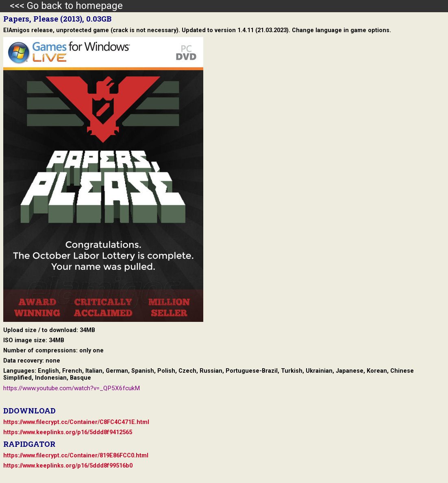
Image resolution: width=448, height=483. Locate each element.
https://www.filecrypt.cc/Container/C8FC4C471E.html (76, 422)
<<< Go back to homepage (61, 6)
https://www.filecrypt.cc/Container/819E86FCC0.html (76, 456)
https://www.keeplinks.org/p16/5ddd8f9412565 (68, 432)
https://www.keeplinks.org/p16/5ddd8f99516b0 (68, 466)
